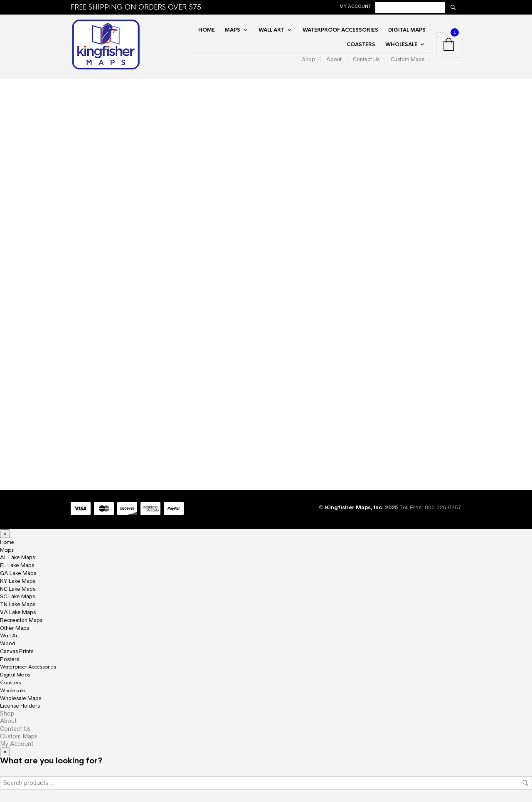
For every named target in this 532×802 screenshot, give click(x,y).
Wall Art (271, 30)
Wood (8, 643)
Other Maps (15, 628)
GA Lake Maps (18, 573)
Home (207, 30)
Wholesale (401, 44)
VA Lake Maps (18, 612)
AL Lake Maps (17, 557)
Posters (10, 659)
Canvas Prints (17, 651)
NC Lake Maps (18, 589)
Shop (309, 59)
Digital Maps (407, 30)
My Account (355, 6)
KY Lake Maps (18, 581)
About (334, 59)
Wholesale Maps (21, 698)
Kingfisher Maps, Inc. (355, 507)
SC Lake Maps (17, 596)
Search (525, 783)
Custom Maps (408, 59)
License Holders (20, 706)
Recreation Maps (21, 620)
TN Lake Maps (18, 604)
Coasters (361, 44)
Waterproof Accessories (340, 30)
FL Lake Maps (17, 565)
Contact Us (366, 59)
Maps (233, 30)
